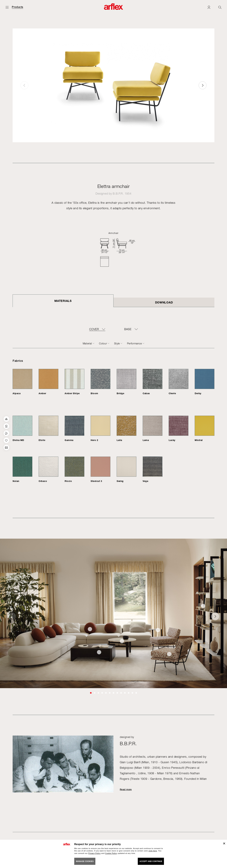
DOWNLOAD (164, 302)
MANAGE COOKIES (85, 861)
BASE (128, 329)
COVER (94, 329)
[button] (203, 85)
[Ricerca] (220, 7)
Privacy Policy (95, 853)
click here (153, 851)
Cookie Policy (111, 853)
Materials (63, 301)
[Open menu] (7, 7)
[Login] (209, 7)
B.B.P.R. (118, 194)
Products (17, 7)
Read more (126, 789)
